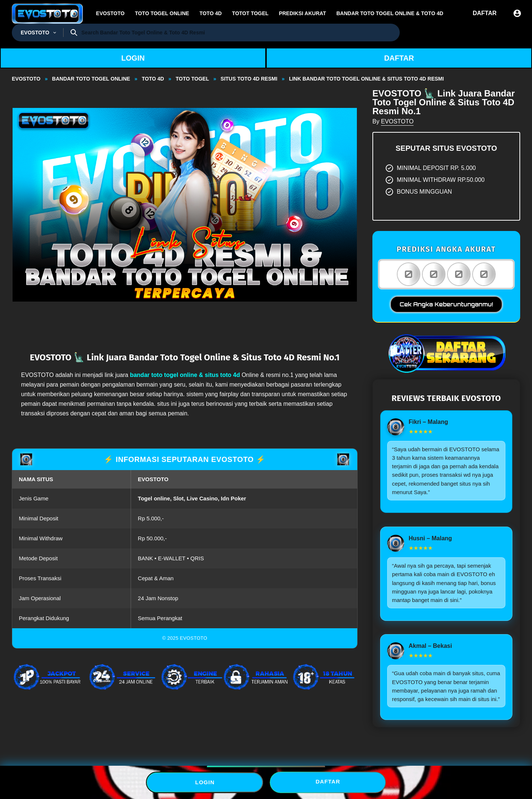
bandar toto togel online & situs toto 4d (185, 375)
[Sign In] (517, 13)
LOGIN (133, 58)
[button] (185, 205)
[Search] (238, 33)
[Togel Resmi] (37, 33)
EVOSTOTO (397, 121)
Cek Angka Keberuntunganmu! (446, 304)
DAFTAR (399, 58)
